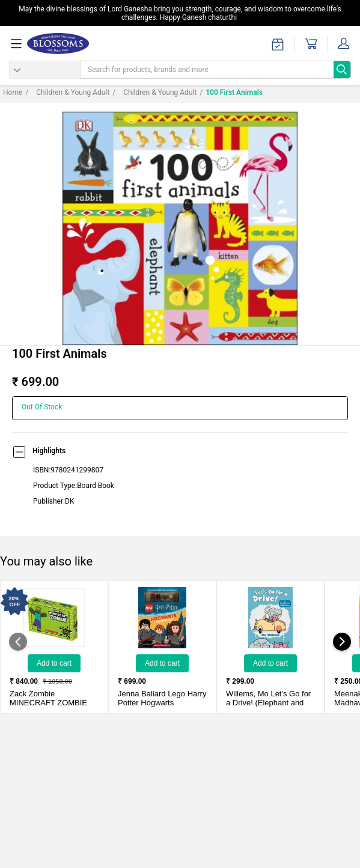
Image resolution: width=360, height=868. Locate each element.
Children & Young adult (67, 92)
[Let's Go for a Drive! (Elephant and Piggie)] (270, 618)
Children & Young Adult (154, 92)
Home (13, 92)
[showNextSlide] (342, 642)
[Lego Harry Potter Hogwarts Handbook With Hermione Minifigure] (162, 618)
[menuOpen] (18, 44)
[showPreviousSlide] (18, 642)
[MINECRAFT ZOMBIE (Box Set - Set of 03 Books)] (54, 618)
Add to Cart (54, 663)
